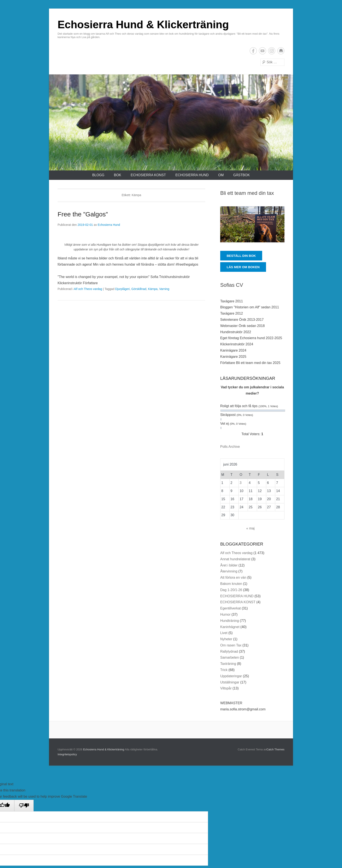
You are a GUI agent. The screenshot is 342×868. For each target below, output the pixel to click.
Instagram (272, 51)
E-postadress (281, 51)
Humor (225, 614)
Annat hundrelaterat (235, 559)
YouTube (262, 51)
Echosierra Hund (109, 225)
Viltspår (226, 688)
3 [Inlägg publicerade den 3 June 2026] (240, 483)
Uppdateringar (231, 676)
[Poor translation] (24, 806)
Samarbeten (230, 657)
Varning (164, 289)
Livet (224, 633)
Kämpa (153, 289)
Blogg (98, 175)
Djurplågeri (122, 289)
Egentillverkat (230, 608)
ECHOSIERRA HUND (192, 175)
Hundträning (230, 621)
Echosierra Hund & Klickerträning (143, 25)
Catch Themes (275, 749)
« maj (251, 528)
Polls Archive (230, 447)
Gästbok (242, 175)
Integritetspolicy (67, 754)
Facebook (253, 51)
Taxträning (228, 664)
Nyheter (226, 639)
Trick (224, 670)
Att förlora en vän (233, 577)
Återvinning (229, 571)
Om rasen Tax (231, 645)
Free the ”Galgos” (83, 214)
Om (221, 175)
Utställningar (230, 682)
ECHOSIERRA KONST (148, 175)
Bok (117, 175)
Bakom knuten (231, 584)
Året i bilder (229, 565)
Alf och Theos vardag (88, 289)
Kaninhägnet (230, 627)
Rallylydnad (229, 651)
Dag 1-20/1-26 (231, 590)
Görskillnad (139, 289)
